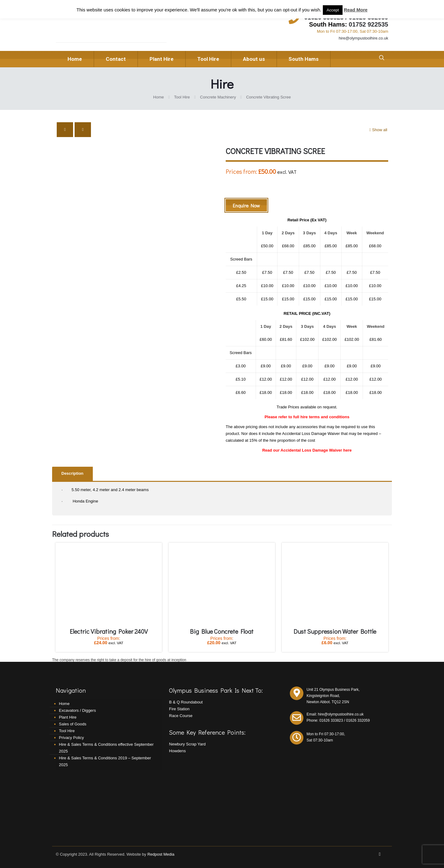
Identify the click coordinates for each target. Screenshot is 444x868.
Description (72, 473)
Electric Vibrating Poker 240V (109, 631)
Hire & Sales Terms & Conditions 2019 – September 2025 (105, 761)
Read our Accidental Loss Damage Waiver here (307, 450)
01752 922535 (368, 24)
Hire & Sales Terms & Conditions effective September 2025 (106, 748)
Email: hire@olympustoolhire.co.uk (335, 714)
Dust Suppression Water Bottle (335, 631)
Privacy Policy (71, 738)
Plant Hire (68, 717)
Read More (356, 10)
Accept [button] (333, 10)
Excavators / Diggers (77, 710)
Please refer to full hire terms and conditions (307, 417)
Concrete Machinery (218, 97)
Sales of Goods (73, 724)
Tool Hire (182, 97)
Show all (378, 130)
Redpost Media (161, 854)
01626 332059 (358, 720)
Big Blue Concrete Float (222, 631)
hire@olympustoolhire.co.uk (363, 38)
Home (159, 97)
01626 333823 (331, 720)
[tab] (72, 474)
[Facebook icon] (380, 854)
